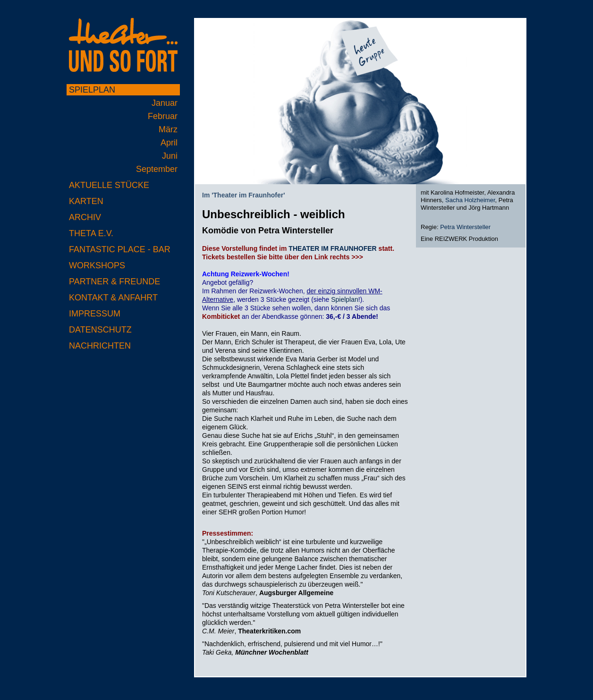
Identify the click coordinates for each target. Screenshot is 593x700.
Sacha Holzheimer (470, 200)
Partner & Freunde (114, 282)
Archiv (85, 217)
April (169, 143)
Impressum (95, 314)
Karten (86, 201)
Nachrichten (100, 346)
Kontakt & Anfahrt (113, 298)
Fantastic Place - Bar (120, 249)
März (168, 129)
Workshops (97, 265)
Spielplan (92, 90)
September (157, 169)
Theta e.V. (91, 233)
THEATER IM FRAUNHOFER (332, 248)
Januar (165, 103)
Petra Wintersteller (465, 227)
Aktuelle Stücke (109, 185)
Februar (163, 116)
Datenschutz (100, 330)
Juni (170, 156)
